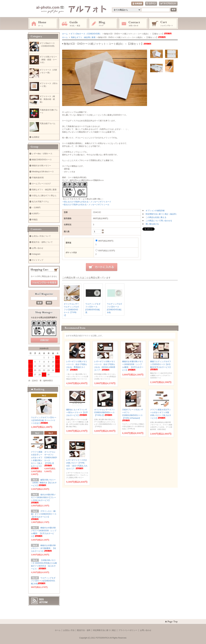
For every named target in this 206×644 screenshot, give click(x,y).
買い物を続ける (152, 224)
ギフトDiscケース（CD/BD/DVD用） (86, 34)
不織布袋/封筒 (38, 178)
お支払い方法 (69, 630)
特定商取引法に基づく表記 (104, 630)
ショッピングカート (163, 24)
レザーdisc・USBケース (42, 154)
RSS (41, 599)
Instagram (103, 24)
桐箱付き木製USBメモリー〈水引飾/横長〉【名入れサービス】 (43, 548)
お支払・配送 (73, 24)
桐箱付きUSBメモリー (41, 166)
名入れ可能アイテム (40, 202)
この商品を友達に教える (156, 217)
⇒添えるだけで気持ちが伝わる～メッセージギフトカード (87, 202)
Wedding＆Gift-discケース (43, 172)
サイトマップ (38, 260)
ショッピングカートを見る (44, 283)
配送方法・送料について (42, 242)
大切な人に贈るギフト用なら (44, 196)
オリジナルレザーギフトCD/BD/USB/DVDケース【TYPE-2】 (105, 412)
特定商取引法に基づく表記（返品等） (162, 214)
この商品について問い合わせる (159, 221)
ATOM (43, 602)
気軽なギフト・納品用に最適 (83, 37)
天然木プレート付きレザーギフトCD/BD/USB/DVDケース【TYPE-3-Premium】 (133, 415)
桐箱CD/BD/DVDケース (42, 160)
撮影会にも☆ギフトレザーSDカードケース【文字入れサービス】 (77, 412)
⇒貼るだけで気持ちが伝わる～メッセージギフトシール (86, 205)
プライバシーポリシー (128, 630)
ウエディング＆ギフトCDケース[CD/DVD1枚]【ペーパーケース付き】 (44, 420)
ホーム (43, 24)
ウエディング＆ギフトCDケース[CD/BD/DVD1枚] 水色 (43, 581)
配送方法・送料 (84, 630)
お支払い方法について (41, 236)
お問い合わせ (133, 24)
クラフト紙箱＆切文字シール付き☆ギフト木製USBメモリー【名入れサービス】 (37, 460)
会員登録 (137, 4)
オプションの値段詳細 (155, 211)
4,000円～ (36, 214)
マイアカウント (168, 4)
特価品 (35, 220)
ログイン (151, 4)
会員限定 (36, 137)
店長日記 (44, 340)
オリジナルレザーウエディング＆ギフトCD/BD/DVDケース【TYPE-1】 (71, 310)
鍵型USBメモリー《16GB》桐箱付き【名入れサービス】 (44, 483)
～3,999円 (36, 208)
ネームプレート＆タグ (41, 184)
